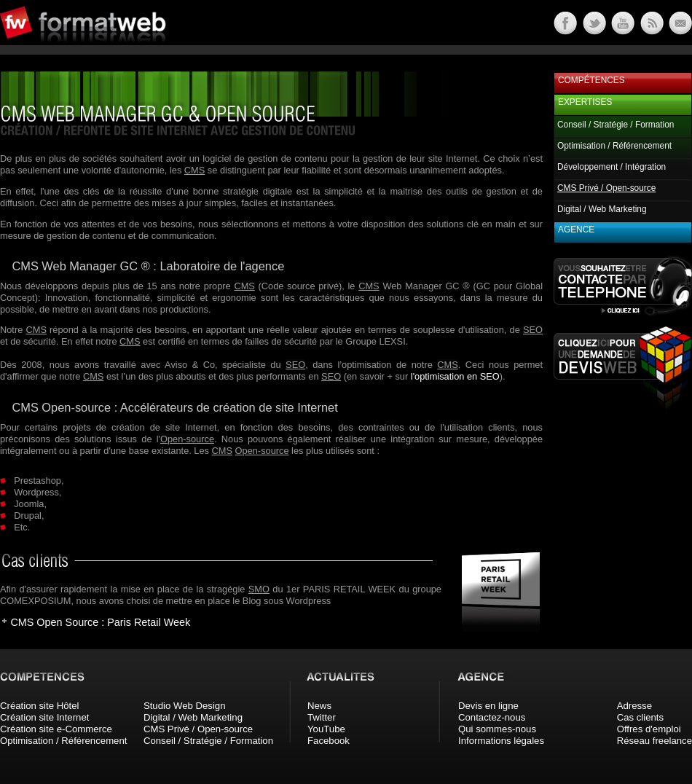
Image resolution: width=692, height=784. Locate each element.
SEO (533, 330)
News (319, 706)
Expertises (585, 102)
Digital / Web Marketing (602, 209)
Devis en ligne (488, 706)
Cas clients (641, 717)
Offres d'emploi (649, 729)
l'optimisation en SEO (455, 376)
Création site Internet (44, 717)
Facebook (329, 741)
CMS (194, 170)
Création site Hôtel (39, 706)
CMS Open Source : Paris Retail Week (100, 622)
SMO (259, 589)
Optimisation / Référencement (614, 146)
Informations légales (501, 741)
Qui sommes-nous (497, 729)
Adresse (634, 706)
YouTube (326, 729)
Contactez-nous (492, 717)
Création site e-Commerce (56, 729)
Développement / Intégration (612, 167)
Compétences (591, 80)
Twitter (322, 717)
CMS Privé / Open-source (198, 729)
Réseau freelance (654, 741)
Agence (576, 230)
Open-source (187, 439)
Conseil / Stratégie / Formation (616, 125)
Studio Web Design (185, 706)
